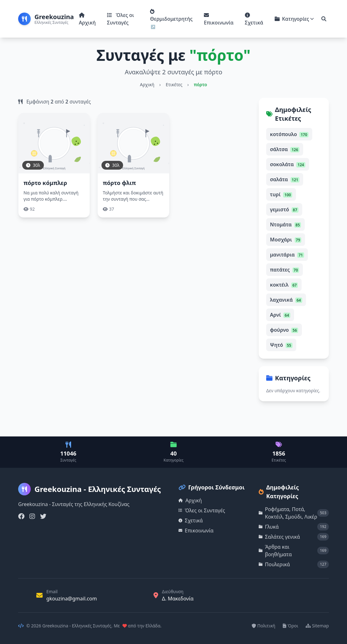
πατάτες (285, 270)
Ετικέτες (174, 84)
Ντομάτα (285, 224)
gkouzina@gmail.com (72, 599)
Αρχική (87, 19)
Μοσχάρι (286, 240)
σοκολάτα (288, 164)
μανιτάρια (287, 255)
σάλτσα (285, 149)
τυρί (281, 194)
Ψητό (281, 345)
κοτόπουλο (289, 134)
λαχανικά (286, 300)
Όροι (290, 626)
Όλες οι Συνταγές (121, 19)
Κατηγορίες (294, 19)
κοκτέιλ (284, 285)
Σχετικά (254, 19)
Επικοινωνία (219, 19)
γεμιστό (284, 209)
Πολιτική (264, 626)
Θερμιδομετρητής (171, 16)
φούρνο (284, 330)
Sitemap (317, 626)
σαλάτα (285, 179)
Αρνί (280, 315)
